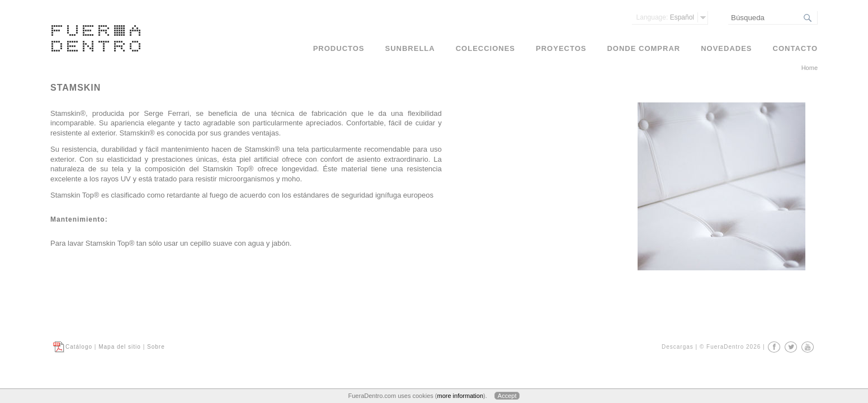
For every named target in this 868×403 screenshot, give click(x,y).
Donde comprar (643, 48)
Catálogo (79, 347)
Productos (339, 48)
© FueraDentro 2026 (730, 347)
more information (460, 396)
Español (665, 17)
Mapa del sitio (120, 347)
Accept (507, 396)
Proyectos (561, 48)
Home (810, 68)
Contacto (795, 48)
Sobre (156, 347)
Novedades (726, 48)
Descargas (678, 347)
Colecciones (485, 48)
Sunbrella (410, 48)
